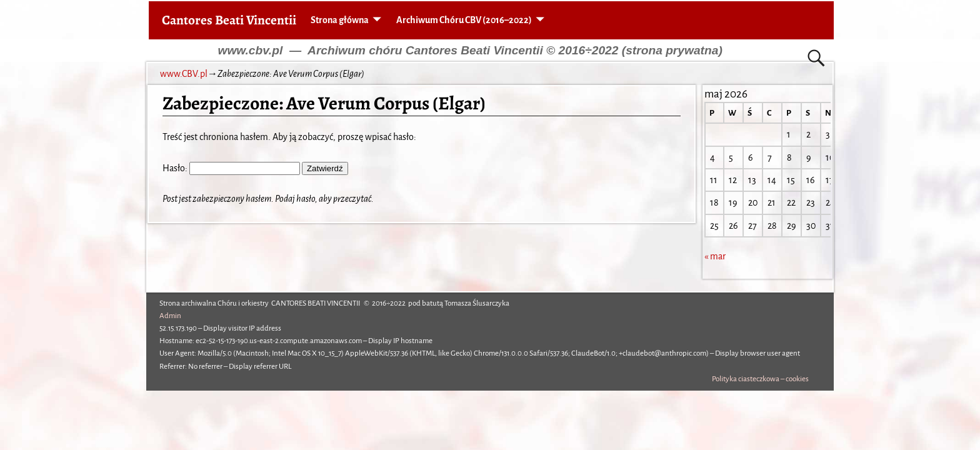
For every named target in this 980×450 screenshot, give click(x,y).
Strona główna (340, 20)
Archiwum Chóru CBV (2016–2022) (464, 20)
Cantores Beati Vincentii (229, 20)
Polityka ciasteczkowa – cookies (760, 379)
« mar (715, 256)
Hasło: (231, 168)
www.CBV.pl (184, 74)
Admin (170, 316)
